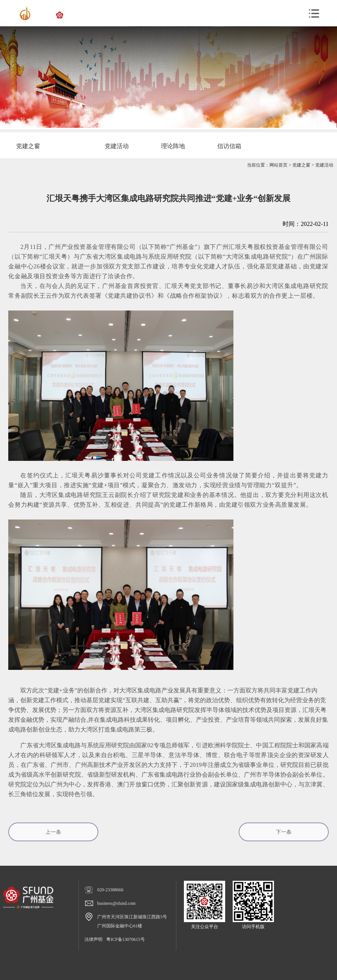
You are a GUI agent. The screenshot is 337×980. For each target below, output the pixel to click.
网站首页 (278, 165)
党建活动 (324, 165)
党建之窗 (301, 165)
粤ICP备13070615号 (126, 939)
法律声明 (93, 939)
